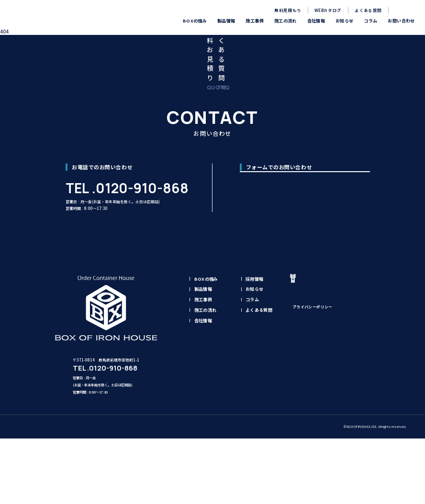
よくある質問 (368, 10)
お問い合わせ (331, 388)
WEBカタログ (328, 10)
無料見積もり (288, 10)
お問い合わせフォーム (307, 254)
